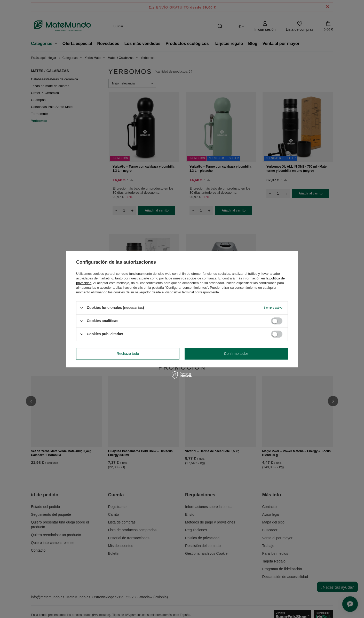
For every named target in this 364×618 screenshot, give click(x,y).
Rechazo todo (128, 354)
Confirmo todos (236, 354)
